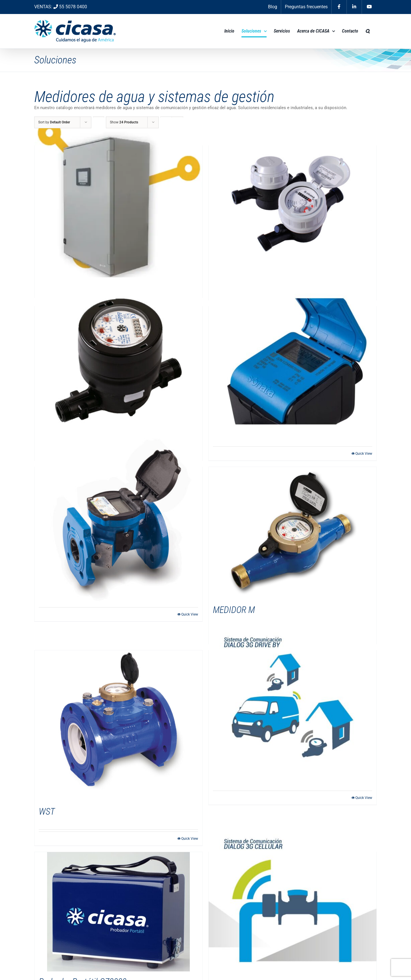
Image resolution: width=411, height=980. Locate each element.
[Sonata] (293, 361)
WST (47, 811)
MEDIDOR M (234, 610)
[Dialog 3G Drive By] (293, 705)
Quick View (364, 454)
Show (124, 122)
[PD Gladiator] (118, 361)
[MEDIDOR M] (293, 533)
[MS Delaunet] (293, 201)
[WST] (118, 726)
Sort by (54, 122)
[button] (367, 31)
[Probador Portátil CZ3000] (118, 912)
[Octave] (118, 522)
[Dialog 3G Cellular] (293, 907)
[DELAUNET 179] (118, 199)
